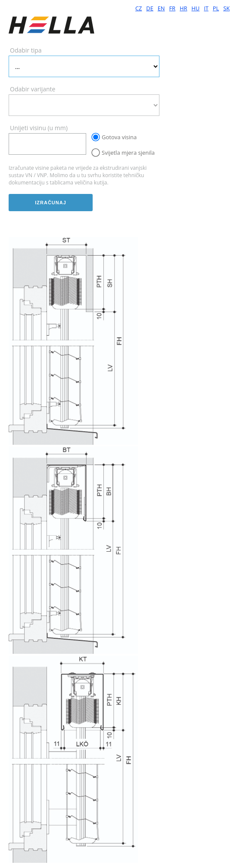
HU (195, 8)
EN (161, 8)
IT (206, 8)
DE (150, 8)
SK (226, 8)
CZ (139, 8)
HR (183, 8)
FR (173, 8)
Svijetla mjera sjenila (128, 153)
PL (216, 8)
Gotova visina (119, 137)
